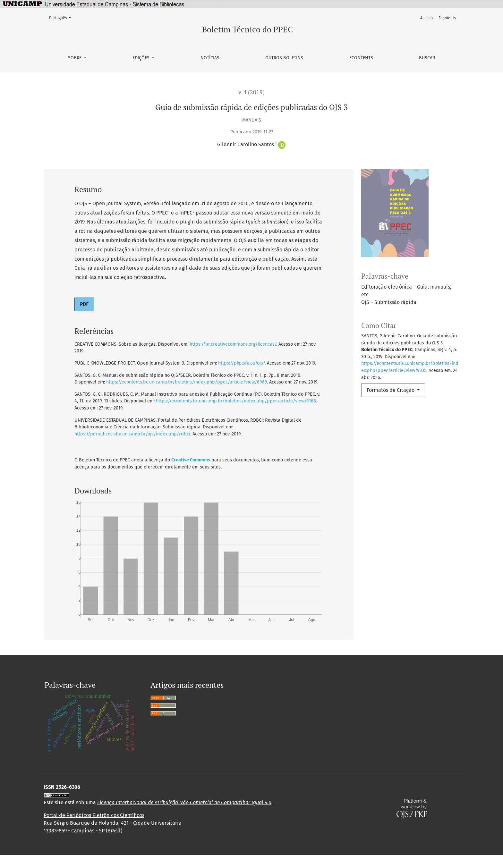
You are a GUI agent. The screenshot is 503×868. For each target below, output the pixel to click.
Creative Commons (191, 460)
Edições (142, 58)
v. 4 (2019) (251, 92)
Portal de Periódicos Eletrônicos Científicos (94, 828)
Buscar (427, 58)
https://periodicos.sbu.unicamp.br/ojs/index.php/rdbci (132, 434)
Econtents (361, 58)
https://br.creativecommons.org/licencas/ (233, 344)
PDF (84, 304)
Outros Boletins (284, 58)
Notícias (210, 58)
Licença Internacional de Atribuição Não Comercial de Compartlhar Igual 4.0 (184, 815)
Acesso (426, 18)
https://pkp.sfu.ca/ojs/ (241, 363)
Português (62, 17)
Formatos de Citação (391, 390)
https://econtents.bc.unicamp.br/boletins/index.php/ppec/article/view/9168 (236, 401)
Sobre (75, 58)
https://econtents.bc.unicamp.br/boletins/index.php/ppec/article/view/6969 (187, 382)
